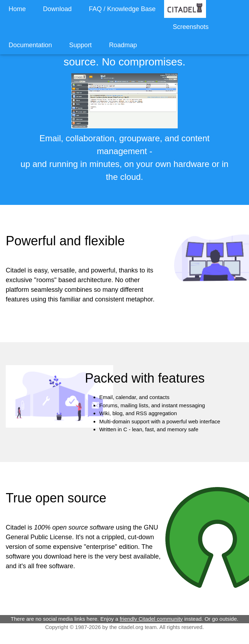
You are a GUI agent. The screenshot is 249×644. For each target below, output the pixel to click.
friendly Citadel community (151, 619)
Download (57, 9)
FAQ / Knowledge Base (122, 9)
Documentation (30, 45)
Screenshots (191, 27)
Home (17, 9)
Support (80, 45)
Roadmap (123, 45)
